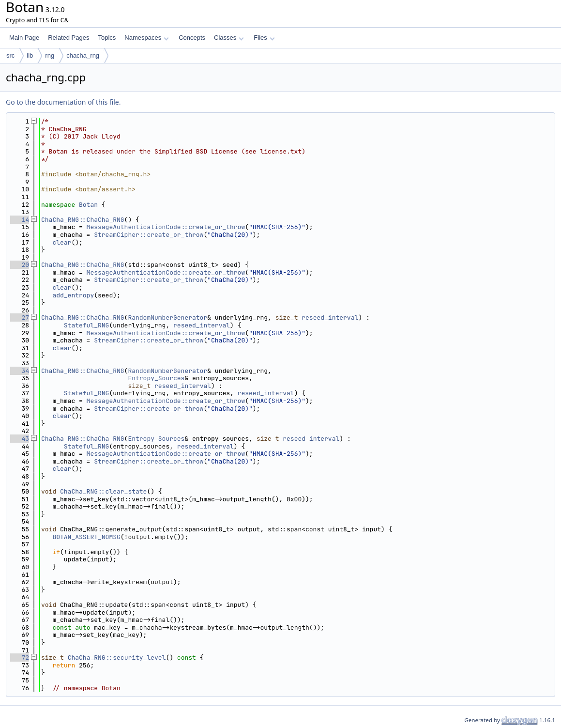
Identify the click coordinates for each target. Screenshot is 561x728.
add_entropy (73, 295)
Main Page (24, 38)
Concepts (192, 38)
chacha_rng (83, 55)
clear (62, 242)
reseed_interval (330, 318)
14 (20, 220)
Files (264, 38)
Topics (107, 38)
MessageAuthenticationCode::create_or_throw (166, 227)
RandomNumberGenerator (167, 318)
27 (20, 318)
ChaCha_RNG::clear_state (103, 491)
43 (20, 439)
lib (30, 55)
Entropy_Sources (156, 378)
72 (20, 658)
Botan (88, 205)
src (10, 55)
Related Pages (68, 38)
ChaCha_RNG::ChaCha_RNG (83, 220)
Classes (229, 38)
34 (20, 371)
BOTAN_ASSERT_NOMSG (86, 537)
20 (20, 265)
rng (50, 55)
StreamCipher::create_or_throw (149, 235)
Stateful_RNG (87, 325)
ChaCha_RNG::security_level (117, 658)
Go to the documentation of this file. (63, 102)
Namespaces (146, 38)
